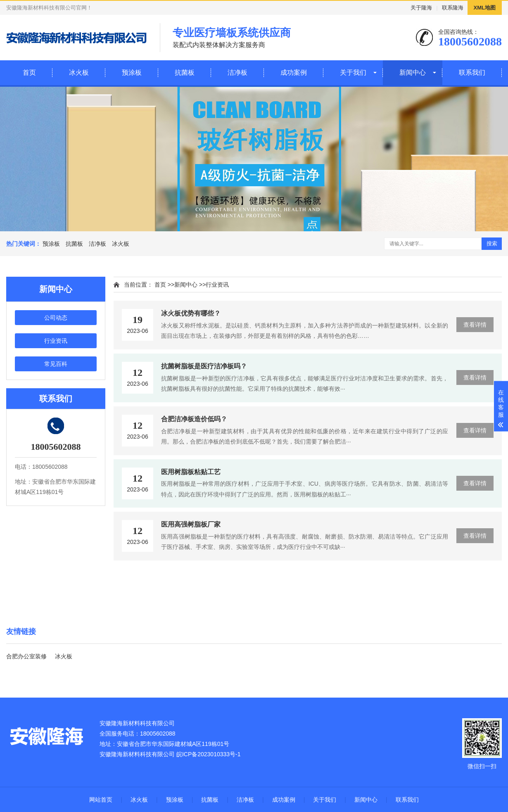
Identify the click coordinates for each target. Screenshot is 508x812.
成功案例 (294, 72)
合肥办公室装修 (26, 656)
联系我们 (472, 72)
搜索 (492, 243)
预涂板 (132, 72)
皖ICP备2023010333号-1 (209, 754)
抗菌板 (185, 72)
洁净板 (237, 72)
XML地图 (485, 8)
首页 (29, 72)
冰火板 (79, 72)
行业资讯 (56, 341)
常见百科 (56, 364)
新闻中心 (413, 72)
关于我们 (353, 72)
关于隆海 (421, 8)
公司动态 (56, 318)
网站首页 (101, 800)
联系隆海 (453, 8)
